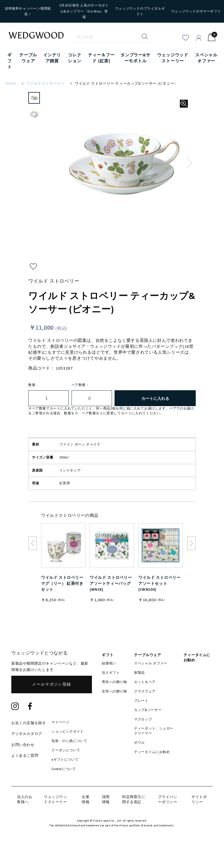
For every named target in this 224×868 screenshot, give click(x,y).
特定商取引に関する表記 (134, 817)
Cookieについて (64, 786)
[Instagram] (15, 724)
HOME (11, 83)
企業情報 (86, 817)
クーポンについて (66, 768)
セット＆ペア (145, 699)
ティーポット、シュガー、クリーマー (155, 748)
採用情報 (106, 817)
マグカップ (143, 737)
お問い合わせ (23, 762)
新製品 (139, 690)
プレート (141, 718)
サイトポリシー (199, 817)
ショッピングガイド (67, 749)
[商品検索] (112, 37)
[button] (190, 163)
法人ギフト (111, 690)
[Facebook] (30, 724)
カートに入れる (155, 398)
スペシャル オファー (151, 681)
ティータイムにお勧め (152, 769)
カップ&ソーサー (148, 728)
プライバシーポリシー (167, 817)
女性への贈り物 (114, 709)
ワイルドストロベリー (45, 83)
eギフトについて (65, 777)
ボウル (139, 760)
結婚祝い (109, 681)
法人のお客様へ (25, 817)
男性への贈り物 (114, 699)
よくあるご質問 (25, 773)
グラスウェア (145, 709)
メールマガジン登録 (52, 702)
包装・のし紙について (69, 758)
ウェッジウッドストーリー (55, 817)
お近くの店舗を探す (29, 740)
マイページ (60, 740)
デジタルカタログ (27, 751)
